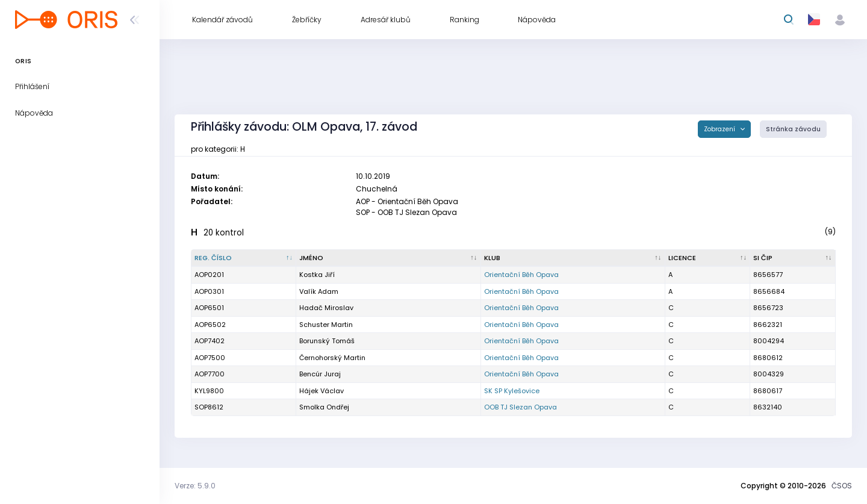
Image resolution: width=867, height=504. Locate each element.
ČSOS (842, 486)
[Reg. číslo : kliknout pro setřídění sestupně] (244, 258)
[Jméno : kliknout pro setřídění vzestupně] (388, 258)
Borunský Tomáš (327, 341)
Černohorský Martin (332, 358)
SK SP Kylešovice (512, 391)
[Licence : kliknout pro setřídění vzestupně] (708, 258)
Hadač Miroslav (326, 308)
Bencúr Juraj (320, 374)
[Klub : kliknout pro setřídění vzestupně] (573, 258)
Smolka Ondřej (324, 407)
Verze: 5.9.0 (195, 486)
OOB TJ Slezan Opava (521, 407)
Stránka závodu (793, 129)
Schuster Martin (326, 325)
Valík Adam (319, 291)
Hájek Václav (322, 391)
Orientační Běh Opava (521, 275)
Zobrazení (720, 129)
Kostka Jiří (317, 275)
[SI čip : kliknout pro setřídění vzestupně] (793, 258)
